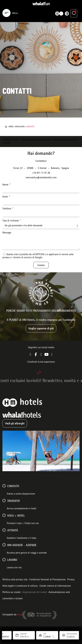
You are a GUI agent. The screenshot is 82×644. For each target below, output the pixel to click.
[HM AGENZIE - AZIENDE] (4, 545)
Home (11, 127)
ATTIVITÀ (13, 531)
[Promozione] (72, 637)
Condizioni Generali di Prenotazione (47, 580)
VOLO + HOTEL (16, 516)
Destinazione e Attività (50, 140)
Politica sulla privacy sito (15, 580)
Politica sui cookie (12, 592)
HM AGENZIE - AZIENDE (22, 545)
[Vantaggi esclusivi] (74, 13)
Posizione (66, 140)
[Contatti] (4, 486)
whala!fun (20, 127)
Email (5, 197)
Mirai (20, 615)
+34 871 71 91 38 (41, 173)
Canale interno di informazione (55, 586)
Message (7, 233)
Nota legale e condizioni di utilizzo (20, 586)
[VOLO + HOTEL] (4, 515)
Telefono (7, 209)
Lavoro (12, 560)
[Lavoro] (4, 560)
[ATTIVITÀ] (4, 530)
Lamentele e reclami (13, 599)
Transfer (14, 501)
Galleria (75, 140)
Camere (35, 140)
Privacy (71, 580)
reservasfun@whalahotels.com (41, 178)
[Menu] (6, 13)
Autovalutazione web (59, 592)
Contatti (7, 143)
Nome (6, 185)
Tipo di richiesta (11, 221)
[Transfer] (4, 501)
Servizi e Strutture (22, 140)
